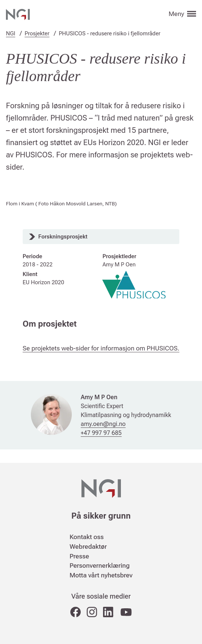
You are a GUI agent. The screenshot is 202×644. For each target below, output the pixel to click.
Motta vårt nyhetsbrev (101, 575)
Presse (79, 556)
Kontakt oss (87, 537)
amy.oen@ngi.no (103, 424)
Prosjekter (37, 33)
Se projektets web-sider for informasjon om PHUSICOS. (101, 348)
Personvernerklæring (100, 565)
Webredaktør (88, 547)
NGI (11, 33)
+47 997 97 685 (101, 433)
